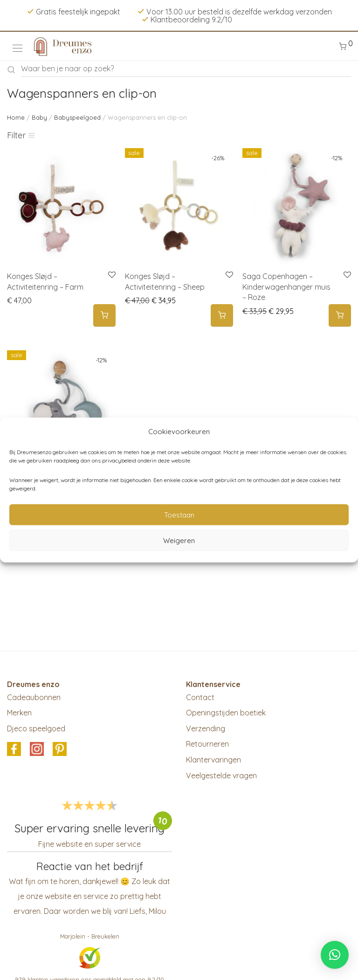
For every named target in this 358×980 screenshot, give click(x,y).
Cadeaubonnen (34, 697)
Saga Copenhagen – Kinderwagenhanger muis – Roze (286, 287)
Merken (19, 713)
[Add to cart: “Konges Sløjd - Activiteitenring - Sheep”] (222, 316)
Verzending (206, 728)
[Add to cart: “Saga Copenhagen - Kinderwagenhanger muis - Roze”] (340, 316)
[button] (335, 955)
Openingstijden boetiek (226, 713)
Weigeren (179, 540)
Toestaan (179, 514)
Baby (39, 117)
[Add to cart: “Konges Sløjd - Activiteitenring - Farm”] (104, 316)
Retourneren (207, 744)
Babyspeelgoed (77, 117)
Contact (200, 697)
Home (16, 117)
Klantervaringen (213, 760)
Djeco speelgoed (36, 728)
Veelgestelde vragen (221, 776)
